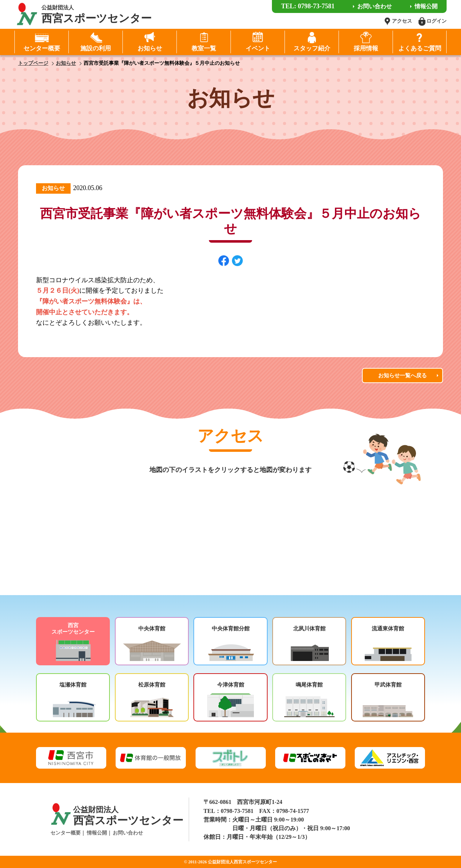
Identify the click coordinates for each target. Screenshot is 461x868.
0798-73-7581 (237, 811)
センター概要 (66, 833)
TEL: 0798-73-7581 (308, 6)
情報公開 (97, 833)
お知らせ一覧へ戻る (402, 375)
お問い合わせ (128, 833)
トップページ (33, 63)
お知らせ (66, 63)
